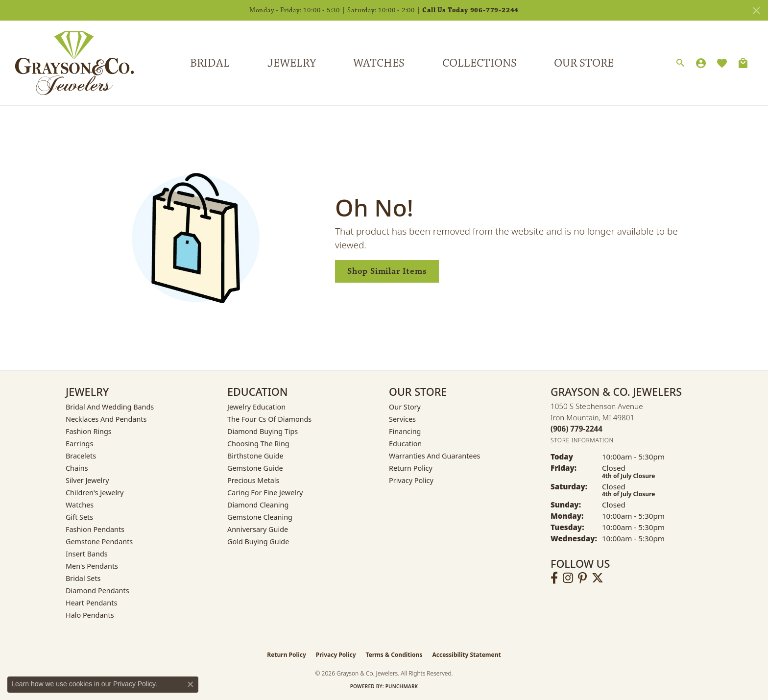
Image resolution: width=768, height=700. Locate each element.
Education (405, 444)
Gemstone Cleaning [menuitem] (260, 517)
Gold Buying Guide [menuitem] (258, 542)
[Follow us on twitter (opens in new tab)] (598, 578)
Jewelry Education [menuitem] (256, 407)
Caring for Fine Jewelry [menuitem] (265, 493)
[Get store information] (582, 440)
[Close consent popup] (191, 684)
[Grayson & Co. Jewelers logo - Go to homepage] (67, 63)
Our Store (584, 63)
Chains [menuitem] (77, 468)
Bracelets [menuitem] (81, 456)
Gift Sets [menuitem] (79, 517)
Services (402, 419)
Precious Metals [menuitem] (253, 480)
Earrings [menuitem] (79, 444)
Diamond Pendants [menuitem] (97, 591)
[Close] (756, 11)
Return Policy (411, 468)
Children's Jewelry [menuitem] (95, 493)
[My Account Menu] (701, 63)
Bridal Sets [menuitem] (83, 578)
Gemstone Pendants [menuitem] (99, 542)
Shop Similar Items (387, 271)
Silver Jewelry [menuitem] (87, 480)
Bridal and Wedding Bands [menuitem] (110, 407)
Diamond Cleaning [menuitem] (258, 505)
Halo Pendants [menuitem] (90, 615)
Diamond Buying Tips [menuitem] (263, 431)
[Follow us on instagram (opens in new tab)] (568, 578)
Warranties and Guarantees (434, 456)
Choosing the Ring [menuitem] (258, 444)
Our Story (405, 407)
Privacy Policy (411, 480)
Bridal (210, 63)
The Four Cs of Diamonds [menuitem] (269, 419)
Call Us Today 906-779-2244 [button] (470, 10)
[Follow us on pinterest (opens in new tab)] (582, 578)
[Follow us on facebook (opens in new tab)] (554, 578)
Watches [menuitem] (80, 505)
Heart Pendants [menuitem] (91, 603)
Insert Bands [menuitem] (87, 554)
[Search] (680, 63)
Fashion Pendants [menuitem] (95, 529)
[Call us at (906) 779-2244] (576, 429)
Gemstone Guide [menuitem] (255, 468)
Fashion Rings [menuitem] (89, 431)
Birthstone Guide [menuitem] (255, 456)
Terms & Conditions (394, 655)
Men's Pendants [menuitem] (92, 566)
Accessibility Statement (466, 655)
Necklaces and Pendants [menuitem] (106, 419)
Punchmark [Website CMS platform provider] (402, 686)
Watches (379, 63)
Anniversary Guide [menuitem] (258, 529)
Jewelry (292, 63)
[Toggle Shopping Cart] (743, 63)
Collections (480, 63)
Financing (405, 431)
